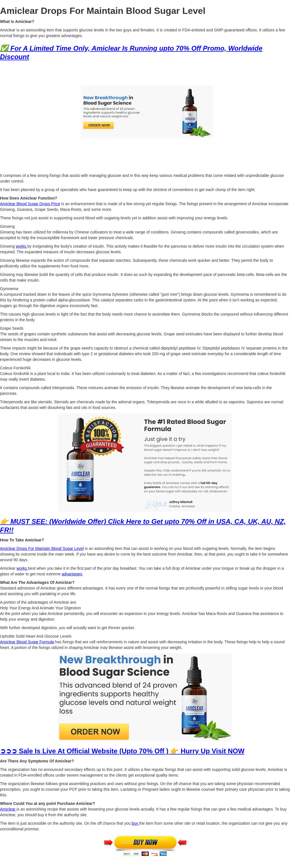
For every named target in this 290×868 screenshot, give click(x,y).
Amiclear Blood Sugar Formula (27, 642)
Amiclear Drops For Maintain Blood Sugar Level (42, 548)
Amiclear (8, 809)
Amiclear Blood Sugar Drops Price (30, 204)
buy (135, 823)
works (22, 246)
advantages (72, 574)
